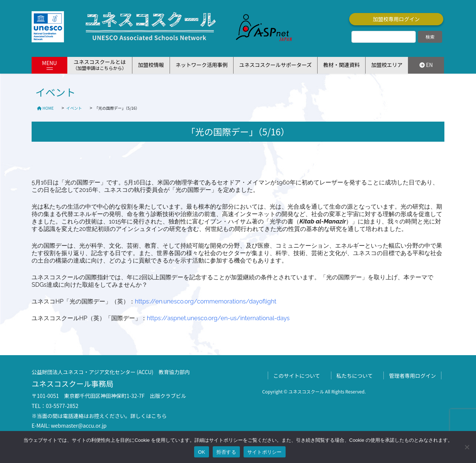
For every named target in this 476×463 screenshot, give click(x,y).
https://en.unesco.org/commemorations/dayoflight (206, 301)
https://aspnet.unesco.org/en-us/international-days (218, 318)
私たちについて (355, 376)
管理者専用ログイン (412, 376)
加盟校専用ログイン (396, 19)
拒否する (226, 452)
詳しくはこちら (149, 416)
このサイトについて (297, 376)
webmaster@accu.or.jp (79, 425)
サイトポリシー (265, 452)
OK (201, 452)
